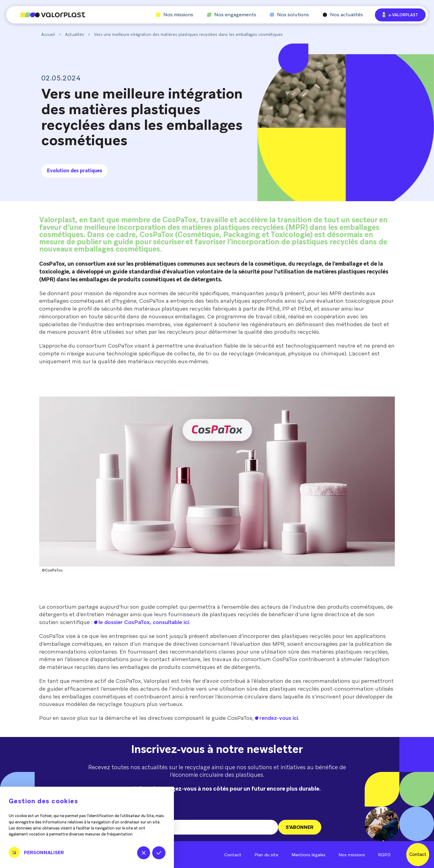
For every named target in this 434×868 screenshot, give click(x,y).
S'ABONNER (300, 827)
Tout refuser (144, 853)
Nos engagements (232, 15)
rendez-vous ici (279, 718)
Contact (233, 855)
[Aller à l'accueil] (46, 15)
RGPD (384, 855)
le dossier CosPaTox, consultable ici (144, 622)
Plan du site (266, 855)
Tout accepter (159, 853)
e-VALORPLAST (400, 15)
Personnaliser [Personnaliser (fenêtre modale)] (44, 852)
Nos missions (175, 15)
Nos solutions (289, 15)
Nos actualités (343, 15)
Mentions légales (308, 855)
